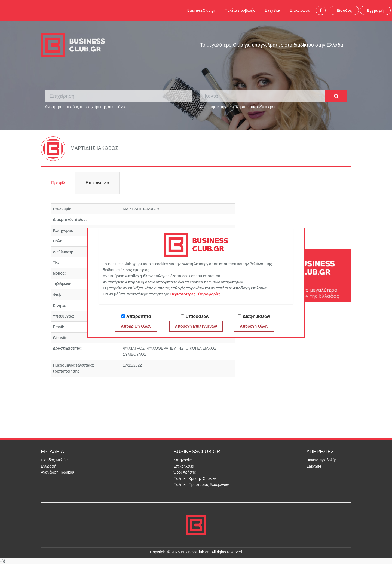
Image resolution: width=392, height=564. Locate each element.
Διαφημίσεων (256, 316)
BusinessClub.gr (201, 10)
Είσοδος (344, 10)
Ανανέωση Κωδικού (57, 472)
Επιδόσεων (198, 316)
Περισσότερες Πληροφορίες (196, 294)
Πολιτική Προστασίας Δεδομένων (201, 484)
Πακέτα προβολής (240, 10)
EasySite (272, 10)
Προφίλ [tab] (58, 183)
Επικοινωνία (300, 10)
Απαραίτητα (139, 316)
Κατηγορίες (183, 460)
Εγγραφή (375, 10)
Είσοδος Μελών (54, 460)
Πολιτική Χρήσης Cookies (195, 478)
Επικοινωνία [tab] (97, 183)
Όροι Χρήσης (185, 472)
